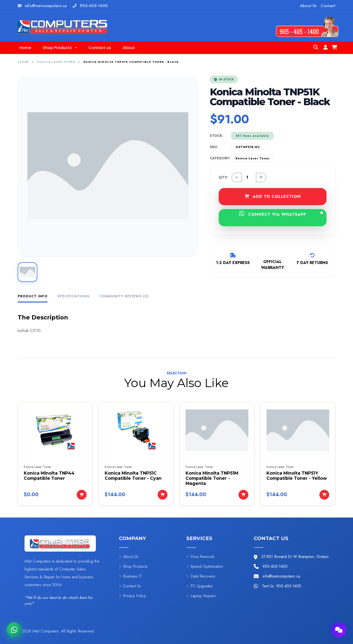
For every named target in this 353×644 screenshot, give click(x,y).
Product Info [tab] (33, 296)
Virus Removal (200, 557)
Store (23, 62)
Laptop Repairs (201, 596)
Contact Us (130, 586)
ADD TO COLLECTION (273, 196)
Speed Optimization (205, 566)
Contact (328, 6)
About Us (308, 6)
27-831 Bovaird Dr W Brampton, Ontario (295, 557)
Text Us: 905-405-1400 (282, 586)
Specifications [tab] (73, 296)
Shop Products (133, 566)
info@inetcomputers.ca (46, 6)
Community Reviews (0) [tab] (124, 296)
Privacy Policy (132, 596)
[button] (60, 48)
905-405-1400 (94, 6)
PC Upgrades (200, 586)
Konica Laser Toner (56, 62)
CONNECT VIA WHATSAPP (281, 214)
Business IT (130, 576)
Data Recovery (201, 576)
